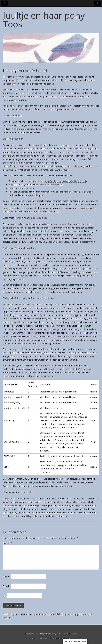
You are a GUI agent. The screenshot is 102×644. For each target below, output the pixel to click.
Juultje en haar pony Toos (44, 20)
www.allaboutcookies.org (51, 185)
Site (5, 596)
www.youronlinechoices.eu (21, 188)
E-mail (7, 586)
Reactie (7, 543)
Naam (7, 576)
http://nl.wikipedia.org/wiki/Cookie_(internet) (66, 181)
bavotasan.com (63, 638)
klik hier (67, 192)
